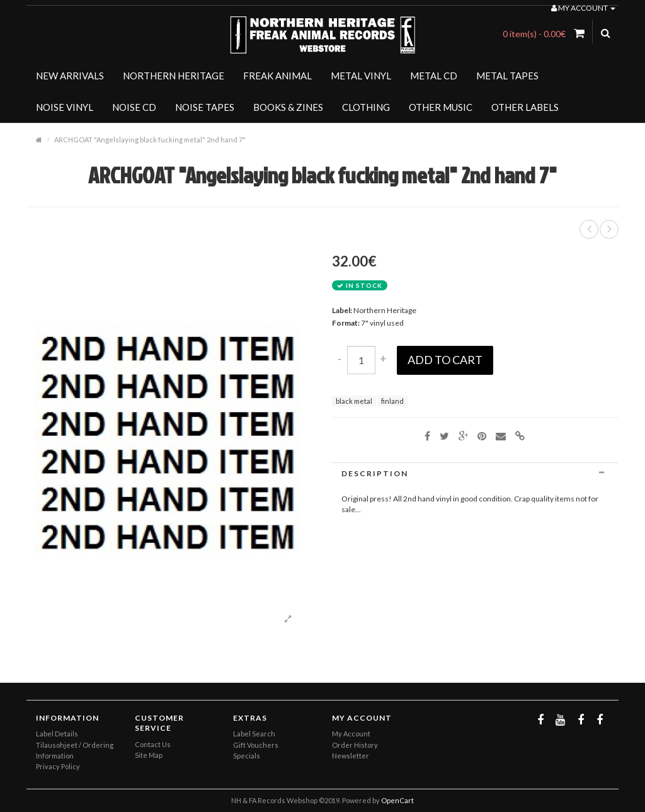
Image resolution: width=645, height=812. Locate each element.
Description (475, 473)
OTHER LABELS (525, 107)
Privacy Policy (58, 766)
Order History (355, 745)
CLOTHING (366, 107)
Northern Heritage (385, 310)
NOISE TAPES (205, 107)
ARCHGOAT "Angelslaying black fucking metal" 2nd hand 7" (150, 140)
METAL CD (434, 76)
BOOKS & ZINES (288, 107)
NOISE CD (134, 107)
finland (392, 401)
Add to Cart (445, 360)
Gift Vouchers (256, 745)
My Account (351, 734)
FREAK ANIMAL (277, 76)
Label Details (57, 734)
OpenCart (397, 800)
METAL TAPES (507, 76)
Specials (247, 756)
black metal (354, 401)
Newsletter (351, 756)
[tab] (475, 473)
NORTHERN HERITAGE (174, 76)
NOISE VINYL (65, 107)
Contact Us (153, 744)
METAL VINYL (361, 76)
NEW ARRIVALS (70, 76)
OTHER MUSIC (441, 107)
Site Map (149, 755)
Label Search (254, 734)
